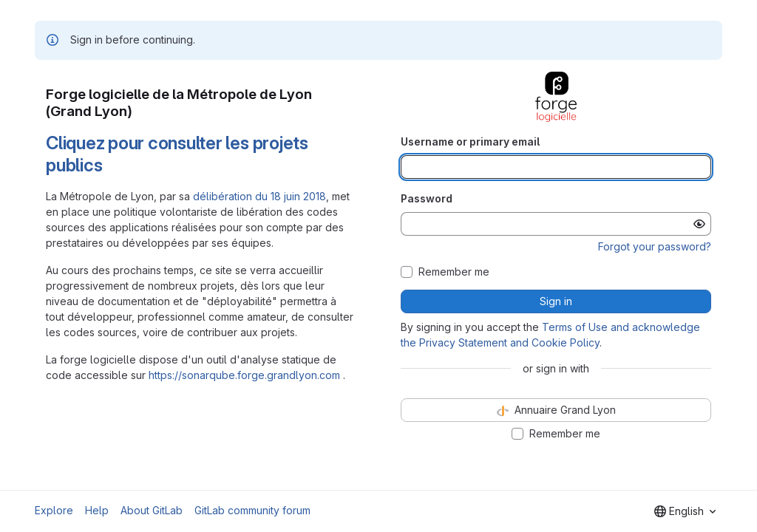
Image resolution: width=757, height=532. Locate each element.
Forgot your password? (655, 246)
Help (97, 510)
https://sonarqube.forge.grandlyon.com (244, 375)
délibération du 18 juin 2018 (259, 196)
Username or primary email (470, 141)
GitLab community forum (252, 510)
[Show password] (699, 224)
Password (427, 198)
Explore (54, 510)
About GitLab (152, 510)
